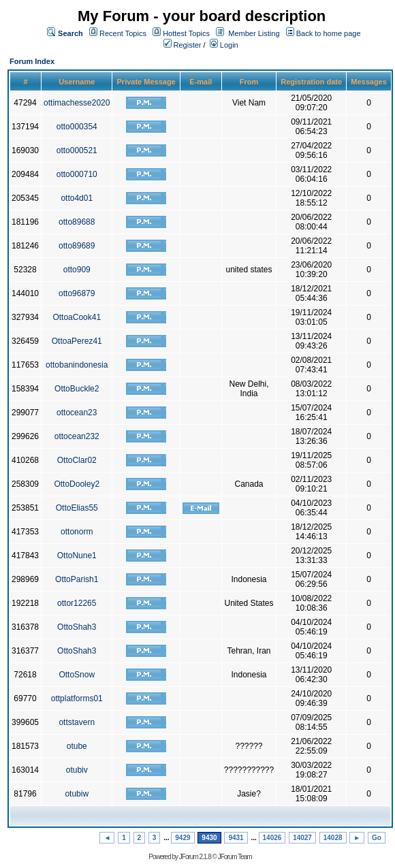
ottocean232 (77, 436)
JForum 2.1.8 (195, 857)
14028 (333, 838)
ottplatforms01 (77, 698)
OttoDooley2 (77, 484)
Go (377, 838)
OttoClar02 (77, 460)
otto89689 (77, 246)
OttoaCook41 (77, 317)
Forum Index (32, 61)
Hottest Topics (186, 33)
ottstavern (77, 722)
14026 (272, 838)
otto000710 (77, 174)
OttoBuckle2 (77, 389)
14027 (302, 838)
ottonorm (77, 532)
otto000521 (77, 150)
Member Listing (254, 33)
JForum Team (235, 857)
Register (183, 45)
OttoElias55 (77, 508)
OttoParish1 (77, 579)
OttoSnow (77, 675)
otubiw (77, 794)
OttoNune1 (77, 556)
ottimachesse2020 (77, 103)
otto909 (77, 270)
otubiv (77, 770)
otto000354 (77, 127)
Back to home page (329, 33)
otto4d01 (77, 198)
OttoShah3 (77, 627)
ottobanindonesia (77, 365)
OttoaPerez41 (77, 341)
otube (77, 746)
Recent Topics (123, 33)
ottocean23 (77, 413)
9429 (183, 838)
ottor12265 (77, 603)
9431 (236, 838)
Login (224, 45)
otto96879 (77, 293)
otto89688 (77, 222)
